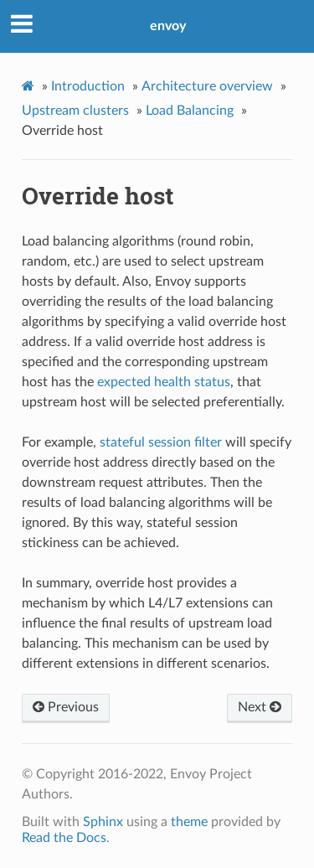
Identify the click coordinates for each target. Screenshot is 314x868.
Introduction (88, 86)
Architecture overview (207, 86)
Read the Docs (64, 838)
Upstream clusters (75, 111)
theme (189, 822)
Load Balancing (190, 111)
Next (260, 707)
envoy (168, 26)
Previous (66, 707)
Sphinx (103, 822)
